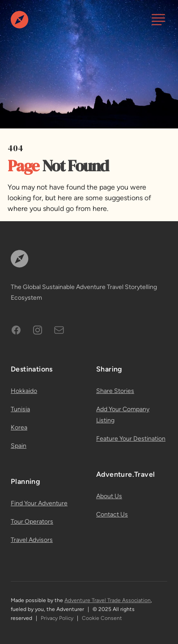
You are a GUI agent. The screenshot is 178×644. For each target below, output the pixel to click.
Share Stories (115, 391)
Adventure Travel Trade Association (108, 600)
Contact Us (112, 514)
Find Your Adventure (39, 503)
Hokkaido (24, 391)
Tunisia (20, 409)
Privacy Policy (57, 618)
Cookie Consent (102, 618)
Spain (19, 446)
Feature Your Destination (131, 439)
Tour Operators (32, 522)
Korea (19, 427)
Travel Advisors (32, 540)
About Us (109, 496)
